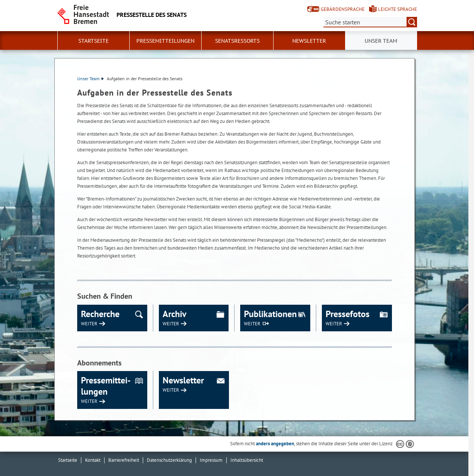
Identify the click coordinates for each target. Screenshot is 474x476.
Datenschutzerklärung (169, 460)
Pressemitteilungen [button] (165, 41)
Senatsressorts (237, 41)
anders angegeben (275, 444)
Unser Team (90, 79)
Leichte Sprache (398, 9)
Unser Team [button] (381, 41)
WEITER (89, 324)
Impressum (211, 460)
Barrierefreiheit (124, 460)
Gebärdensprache (343, 9)
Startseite (93, 41)
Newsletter (309, 41)
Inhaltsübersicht (247, 460)
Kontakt (93, 460)
